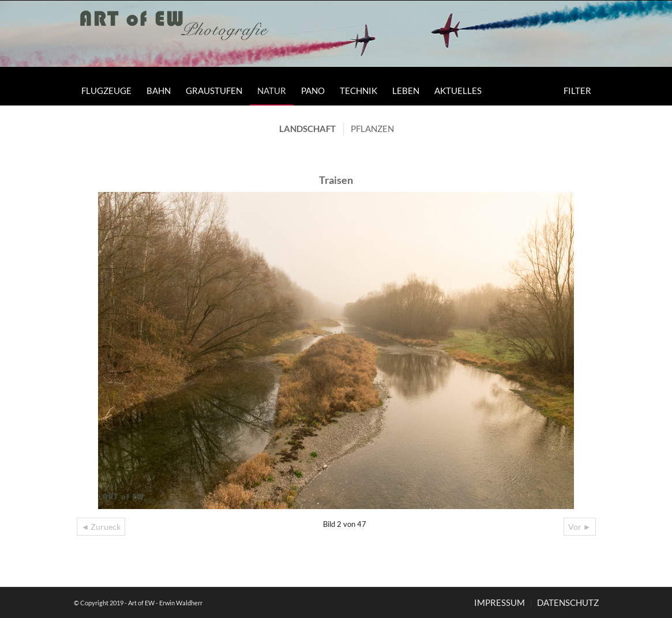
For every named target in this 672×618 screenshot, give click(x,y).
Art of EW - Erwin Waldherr (165, 603)
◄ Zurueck (101, 527)
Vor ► (580, 527)
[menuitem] (106, 91)
